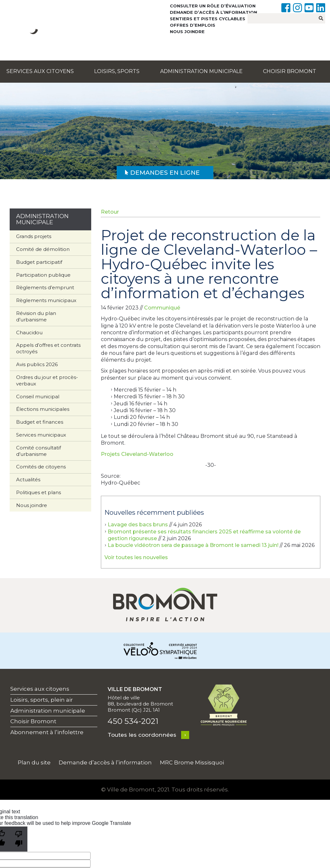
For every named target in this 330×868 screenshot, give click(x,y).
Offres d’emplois (193, 25)
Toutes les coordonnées (142, 735)
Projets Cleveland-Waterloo (137, 454)
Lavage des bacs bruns (138, 525)
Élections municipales (43, 409)
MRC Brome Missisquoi (192, 762)
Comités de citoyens (41, 467)
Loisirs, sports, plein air (42, 700)
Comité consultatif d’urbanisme (39, 451)
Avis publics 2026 (37, 364)
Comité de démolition (43, 249)
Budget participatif (39, 262)
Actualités (28, 480)
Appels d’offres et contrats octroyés (48, 348)
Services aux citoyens (40, 71)
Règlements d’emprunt (45, 287)
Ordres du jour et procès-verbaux (47, 380)
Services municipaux (41, 435)
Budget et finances (40, 422)
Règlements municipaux (46, 300)
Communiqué (162, 308)
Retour (110, 212)
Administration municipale (201, 71)
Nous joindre (187, 32)
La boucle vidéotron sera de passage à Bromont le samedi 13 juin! (193, 545)
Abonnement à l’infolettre (47, 732)
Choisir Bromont (290, 71)
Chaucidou (29, 332)
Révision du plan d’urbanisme (36, 316)
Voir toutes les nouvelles (136, 557)
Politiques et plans (39, 492)
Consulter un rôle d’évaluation (213, 6)
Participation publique (43, 275)
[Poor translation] (19, 839)
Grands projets (34, 236)
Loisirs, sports (117, 71)
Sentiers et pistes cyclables (208, 19)
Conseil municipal (38, 397)
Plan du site (34, 762)
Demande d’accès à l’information (214, 12)
